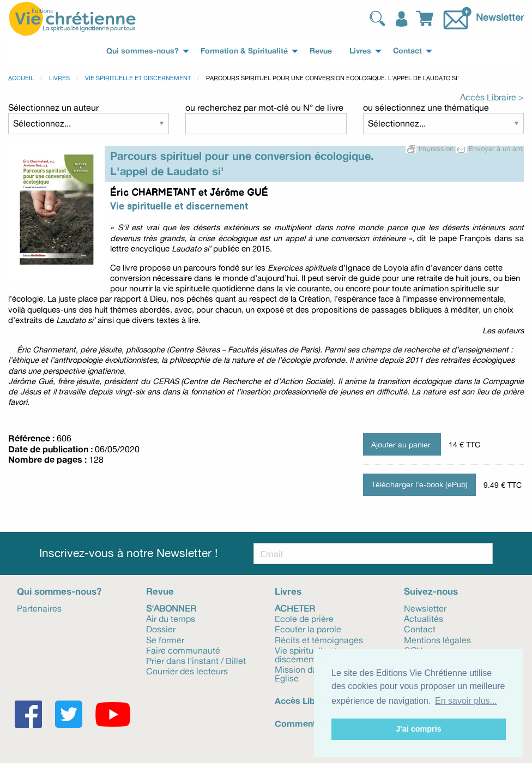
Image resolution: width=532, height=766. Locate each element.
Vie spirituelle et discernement (138, 78)
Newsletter (500, 17)
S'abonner (171, 608)
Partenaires (39, 608)
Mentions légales (437, 639)
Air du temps (171, 618)
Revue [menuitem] (321, 51)
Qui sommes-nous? (59, 591)
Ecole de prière (304, 618)
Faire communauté (183, 650)
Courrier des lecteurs (187, 671)
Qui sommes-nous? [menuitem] (143, 51)
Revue (160, 591)
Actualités (424, 618)
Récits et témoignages (319, 639)
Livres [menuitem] (360, 51)
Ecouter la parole (308, 629)
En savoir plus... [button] (466, 701)
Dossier (161, 629)
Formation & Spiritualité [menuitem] (244, 51)
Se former (165, 639)
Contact (420, 629)
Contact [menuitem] (407, 51)
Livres (59, 78)
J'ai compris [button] (418, 729)
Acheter (295, 608)
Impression (431, 148)
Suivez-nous (431, 591)
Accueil (21, 78)
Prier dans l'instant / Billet (196, 660)
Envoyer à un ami (490, 148)
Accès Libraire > (492, 97)
